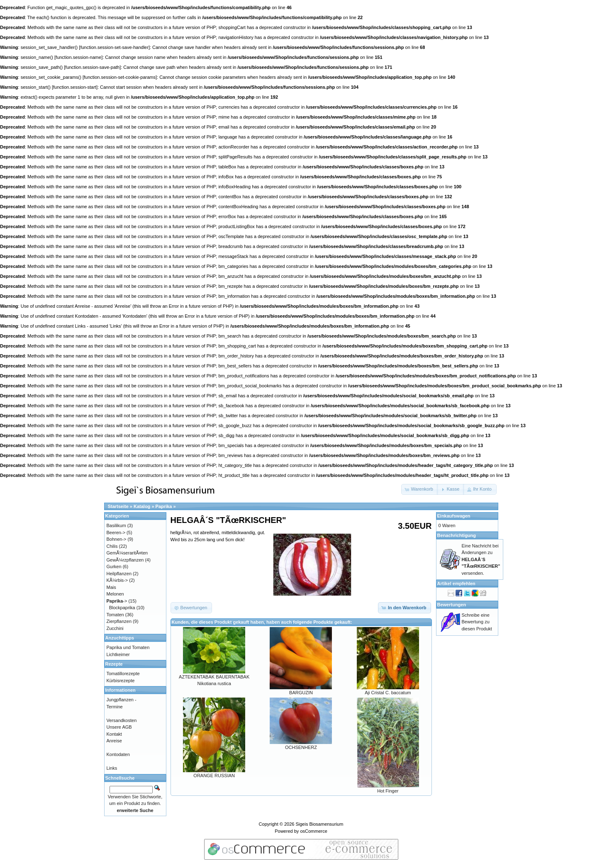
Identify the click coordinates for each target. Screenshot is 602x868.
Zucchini (115, 628)
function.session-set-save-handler (114, 47)
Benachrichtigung (457, 535)
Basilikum (116, 525)
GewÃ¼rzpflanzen (125, 560)
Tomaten (115, 615)
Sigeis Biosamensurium (319, 824)
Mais (111, 587)
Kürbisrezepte (121, 681)
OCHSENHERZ (301, 747)
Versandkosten (122, 720)
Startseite (118, 506)
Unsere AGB (119, 727)
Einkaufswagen (454, 516)
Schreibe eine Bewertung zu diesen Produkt (477, 622)
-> (117, 601)
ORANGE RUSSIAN (214, 776)
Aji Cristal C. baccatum (388, 693)
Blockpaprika (122, 608)
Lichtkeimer (118, 654)
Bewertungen (452, 605)
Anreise (114, 741)
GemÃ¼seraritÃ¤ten (127, 553)
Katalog (142, 506)
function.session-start (75, 87)
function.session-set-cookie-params (120, 77)
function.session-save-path (92, 67)
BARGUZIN (301, 693)
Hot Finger (388, 791)
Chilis (112, 546)
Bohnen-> (117, 539)
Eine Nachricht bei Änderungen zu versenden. (481, 559)
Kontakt (114, 734)
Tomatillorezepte (123, 673)
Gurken (114, 567)
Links (112, 768)
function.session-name (78, 57)
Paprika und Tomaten (128, 647)
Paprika (164, 506)
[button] (420, 489)
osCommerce (313, 831)
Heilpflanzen (119, 574)
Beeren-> (116, 532)
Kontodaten (118, 754)
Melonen (115, 594)
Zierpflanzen (119, 621)
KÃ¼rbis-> (117, 580)
